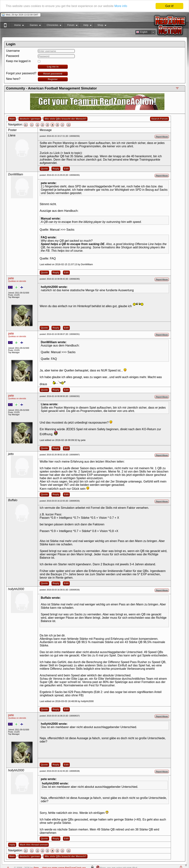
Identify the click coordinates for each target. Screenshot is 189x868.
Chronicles (52, 26)
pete (11, 278)
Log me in (53, 67)
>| (69, 125)
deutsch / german (30, 119)
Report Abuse (162, 137)
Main (12, 119)
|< (26, 125)
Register (53, 79)
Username (13, 51)
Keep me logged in (18, 61)
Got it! (169, 6)
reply (12, 845)
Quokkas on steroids (17, 281)
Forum (70, 26)
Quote (44, 169)
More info (124, 6)
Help (86, 26)
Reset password (53, 74)
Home (17, 26)
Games (33, 26)
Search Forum (159, 119)
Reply (56, 169)
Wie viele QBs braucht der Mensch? (65, 119)
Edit (66, 169)
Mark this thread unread (34, 845)
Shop (100, 26)
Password (13, 56)
